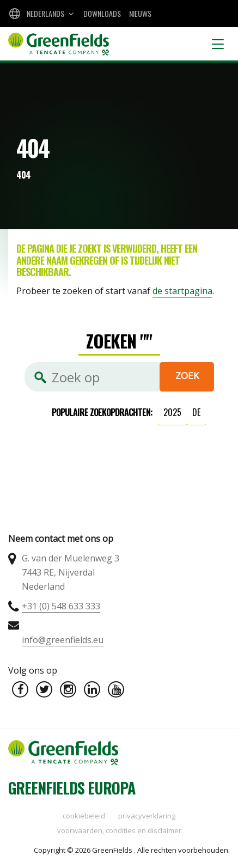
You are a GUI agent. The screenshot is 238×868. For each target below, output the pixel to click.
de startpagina (182, 291)
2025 (172, 412)
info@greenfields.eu (63, 640)
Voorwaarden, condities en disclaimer (119, 830)
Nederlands (45, 13)
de (196, 412)
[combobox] (40, 14)
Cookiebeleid (84, 816)
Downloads (102, 13)
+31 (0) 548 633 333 (61, 606)
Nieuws (140, 13)
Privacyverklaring (147, 816)
